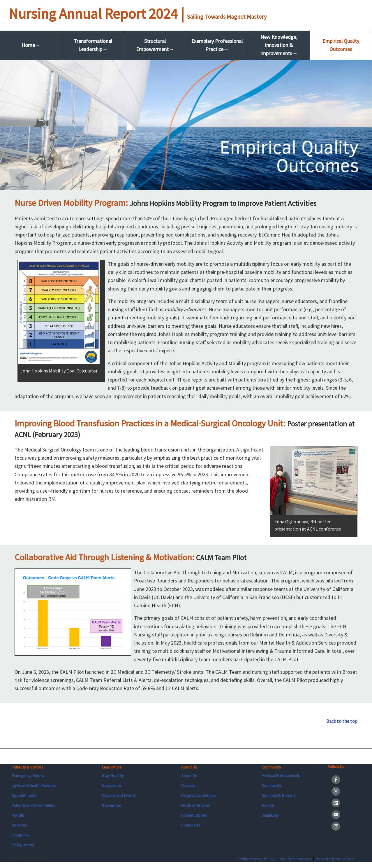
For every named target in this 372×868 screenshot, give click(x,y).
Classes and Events (119, 795)
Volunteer (270, 815)
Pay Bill (18, 815)
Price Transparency (295, 859)
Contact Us (191, 825)
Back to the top (342, 721)
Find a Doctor (23, 845)
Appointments (24, 795)
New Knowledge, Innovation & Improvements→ (279, 45)
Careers (188, 785)
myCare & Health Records (34, 785)
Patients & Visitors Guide (33, 805)
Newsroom (111, 785)
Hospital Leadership (199, 795)
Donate (268, 805)
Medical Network (196, 805)
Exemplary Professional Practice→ (217, 45)
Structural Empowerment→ (155, 45)
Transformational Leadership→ (93, 45)
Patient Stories (194, 815)
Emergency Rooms (28, 776)
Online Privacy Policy (256, 859)
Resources (111, 805)
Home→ (31, 45)
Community (271, 785)
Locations (20, 835)
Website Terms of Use (335, 859)
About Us (189, 776)
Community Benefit (278, 795)
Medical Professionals (281, 776)
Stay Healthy (113, 776)
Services (19, 825)
